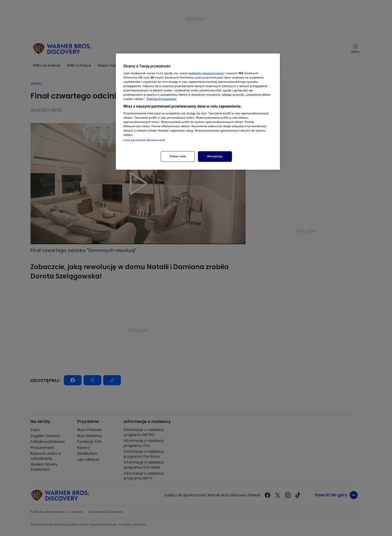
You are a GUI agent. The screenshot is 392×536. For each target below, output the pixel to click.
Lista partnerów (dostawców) (144, 140)
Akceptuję (215, 156)
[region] (198, 111)
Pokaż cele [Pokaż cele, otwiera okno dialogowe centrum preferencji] (178, 156)
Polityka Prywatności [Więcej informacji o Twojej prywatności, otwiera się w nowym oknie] (161, 99)
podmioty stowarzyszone (206, 73)
